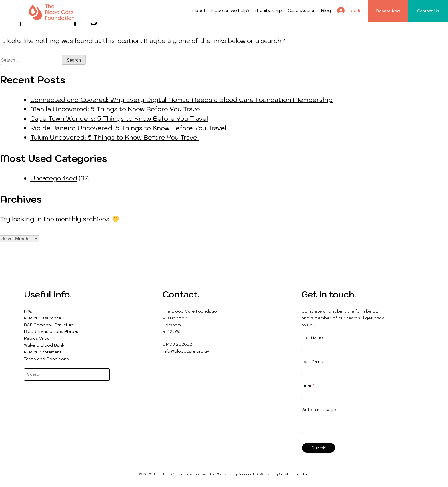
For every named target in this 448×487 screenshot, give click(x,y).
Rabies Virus (37, 338)
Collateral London (294, 474)
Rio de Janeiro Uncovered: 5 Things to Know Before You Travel (128, 128)
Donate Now (388, 11)
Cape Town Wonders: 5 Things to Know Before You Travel (119, 118)
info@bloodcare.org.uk (186, 351)
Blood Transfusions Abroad (52, 331)
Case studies (302, 10)
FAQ (28, 311)
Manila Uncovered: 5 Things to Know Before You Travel (116, 109)
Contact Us (428, 11)
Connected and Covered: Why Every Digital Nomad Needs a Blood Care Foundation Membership (181, 99)
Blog (326, 10)
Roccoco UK (248, 474)
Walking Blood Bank (44, 345)
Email (308, 385)
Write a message (319, 410)
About (199, 10)
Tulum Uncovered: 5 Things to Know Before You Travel (115, 137)
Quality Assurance (43, 318)
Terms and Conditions (46, 359)
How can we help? (231, 10)
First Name (312, 337)
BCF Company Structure (49, 325)
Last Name (312, 361)
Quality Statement (43, 352)
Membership (269, 10)
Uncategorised (54, 178)
